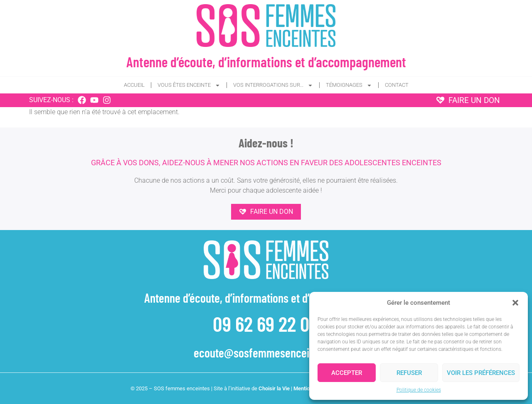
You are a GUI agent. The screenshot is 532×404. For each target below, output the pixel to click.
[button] (515, 303)
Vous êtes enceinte (189, 85)
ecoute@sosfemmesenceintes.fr (266, 353)
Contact (397, 85)
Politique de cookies (419, 390)
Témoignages (349, 85)
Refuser (409, 373)
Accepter (347, 373)
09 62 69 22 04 (266, 323)
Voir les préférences (481, 373)
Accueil (134, 85)
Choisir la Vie (274, 388)
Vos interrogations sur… (273, 85)
